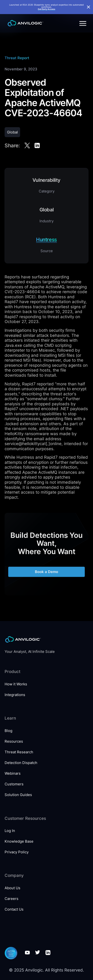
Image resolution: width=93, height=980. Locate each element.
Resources (14, 741)
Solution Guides (18, 795)
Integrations (15, 695)
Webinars (13, 773)
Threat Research (19, 752)
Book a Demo (46, 574)
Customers (14, 784)
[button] (82, 23)
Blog (8, 731)
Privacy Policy (17, 852)
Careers (12, 899)
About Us (12, 888)
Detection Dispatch (21, 763)
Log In (10, 831)
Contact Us (14, 909)
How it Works (16, 684)
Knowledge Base (19, 841)
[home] (24, 23)
